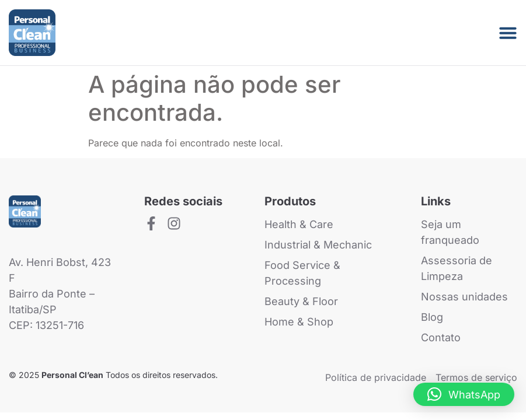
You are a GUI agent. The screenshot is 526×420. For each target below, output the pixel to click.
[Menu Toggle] (508, 33)
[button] (464, 394)
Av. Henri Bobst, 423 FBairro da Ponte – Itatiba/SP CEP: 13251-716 (60, 294)
